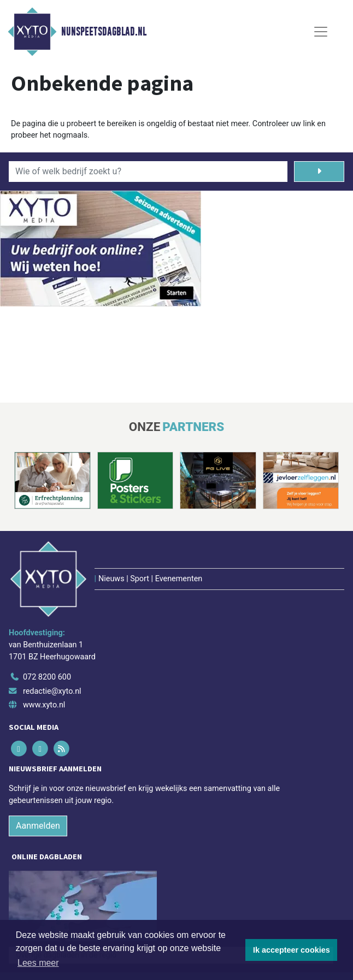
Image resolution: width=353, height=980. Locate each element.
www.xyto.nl (44, 705)
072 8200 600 (47, 677)
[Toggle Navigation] (321, 32)
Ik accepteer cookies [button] (292, 950)
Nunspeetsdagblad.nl (104, 32)
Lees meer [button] (38, 963)
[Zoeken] (319, 172)
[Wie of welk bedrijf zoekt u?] (148, 172)
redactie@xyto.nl (52, 691)
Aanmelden (38, 826)
